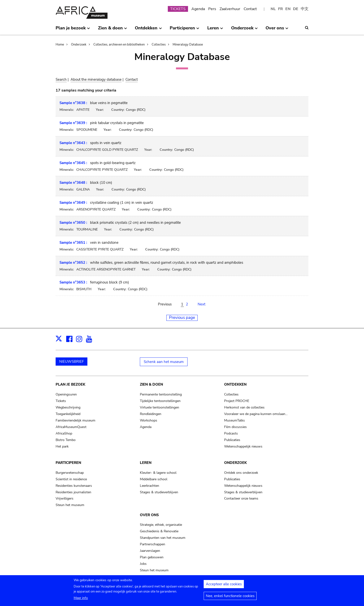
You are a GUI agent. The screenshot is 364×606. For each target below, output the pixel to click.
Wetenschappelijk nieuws (243, 446)
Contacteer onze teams (241, 498)
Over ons (149, 515)
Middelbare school (154, 479)
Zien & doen (151, 384)
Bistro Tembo (66, 440)
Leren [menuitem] (215, 30)
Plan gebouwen (152, 557)
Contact (250, 9)
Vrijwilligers (65, 498)
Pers (212, 9)
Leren (146, 463)
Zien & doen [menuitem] (113, 30)
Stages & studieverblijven (159, 492)
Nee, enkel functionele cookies (230, 598)
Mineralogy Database (188, 45)
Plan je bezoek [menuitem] (73, 30)
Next (201, 304)
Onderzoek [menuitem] (244, 30)
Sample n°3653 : (73, 282)
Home (60, 45)
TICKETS (178, 9)
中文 (305, 9)
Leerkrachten (149, 486)
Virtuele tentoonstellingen (159, 407)
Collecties (159, 45)
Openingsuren (66, 394)
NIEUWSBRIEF (71, 362)
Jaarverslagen (150, 551)
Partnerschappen (153, 544)
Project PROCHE (237, 401)
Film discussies (235, 427)
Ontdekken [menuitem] (148, 30)
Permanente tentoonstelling (161, 394)
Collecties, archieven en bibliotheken (119, 45)
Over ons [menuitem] (277, 30)
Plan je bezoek (70, 384)
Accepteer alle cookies (224, 586)
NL (273, 9)
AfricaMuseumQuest (71, 427)
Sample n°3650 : (73, 223)
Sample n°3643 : (73, 143)
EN (288, 9)
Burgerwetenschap (70, 473)
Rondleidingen (151, 414)
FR (280, 9)
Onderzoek (79, 45)
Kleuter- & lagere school (158, 473)
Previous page (182, 318)
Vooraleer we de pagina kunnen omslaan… (256, 414)
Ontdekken (235, 384)
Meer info (81, 600)
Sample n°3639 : (73, 123)
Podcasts (231, 433)
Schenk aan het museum (164, 362)
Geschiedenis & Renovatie (159, 531)
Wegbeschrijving (68, 407)
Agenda (198, 9)
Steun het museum (70, 505)
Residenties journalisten (73, 492)
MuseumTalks (234, 420)
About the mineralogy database (96, 79)
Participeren (68, 463)
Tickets (61, 401)
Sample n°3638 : (73, 103)
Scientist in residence (71, 479)
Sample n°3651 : (73, 243)
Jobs (143, 564)
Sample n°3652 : (73, 263)
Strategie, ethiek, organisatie (161, 525)
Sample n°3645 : (73, 163)
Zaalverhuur (230, 9)
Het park (62, 446)
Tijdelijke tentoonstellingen (160, 401)
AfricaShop (64, 433)
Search (61, 79)
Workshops (149, 420)
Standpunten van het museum (163, 538)
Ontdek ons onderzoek (241, 473)
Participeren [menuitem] (185, 30)
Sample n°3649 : (73, 203)
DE (296, 9)
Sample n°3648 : (73, 183)
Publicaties (232, 440)
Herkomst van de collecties (244, 407)
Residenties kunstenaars (74, 486)
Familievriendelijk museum (75, 420)
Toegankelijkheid (68, 414)
